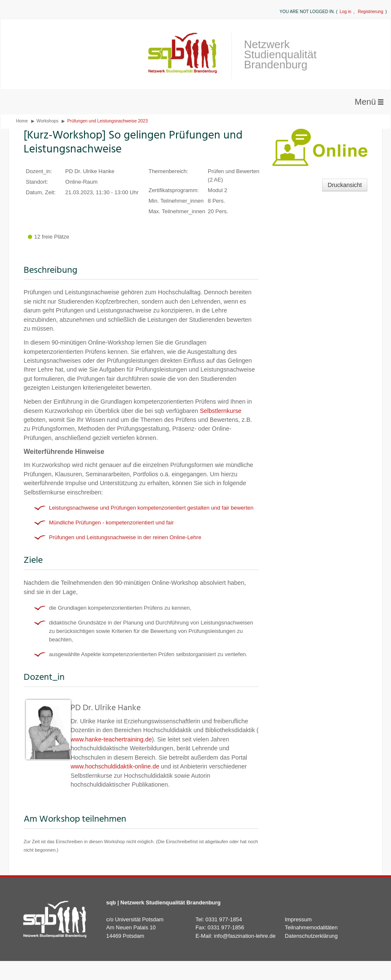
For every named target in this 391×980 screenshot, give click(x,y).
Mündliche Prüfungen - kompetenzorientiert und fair (111, 523)
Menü (365, 102)
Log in (345, 12)
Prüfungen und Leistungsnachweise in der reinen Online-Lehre (125, 537)
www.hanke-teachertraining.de (111, 739)
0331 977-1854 (224, 919)
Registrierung (370, 12)
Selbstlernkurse (221, 411)
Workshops (48, 121)
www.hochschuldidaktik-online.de (115, 766)
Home (22, 121)
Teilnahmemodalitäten (311, 927)
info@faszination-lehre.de (245, 936)
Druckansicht (345, 185)
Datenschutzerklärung (311, 936)
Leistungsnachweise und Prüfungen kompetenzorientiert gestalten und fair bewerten (151, 508)
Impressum (299, 919)
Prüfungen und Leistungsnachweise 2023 (107, 121)
